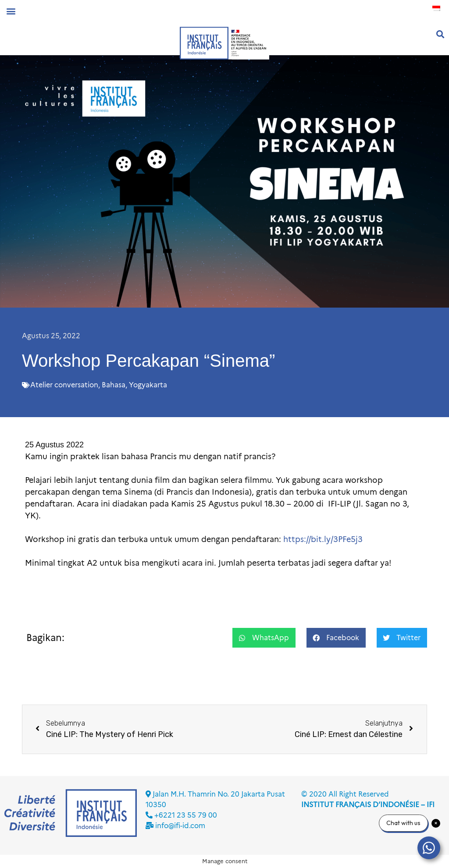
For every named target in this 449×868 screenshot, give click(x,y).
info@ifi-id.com (180, 826)
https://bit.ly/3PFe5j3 (323, 539)
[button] (11, 11)
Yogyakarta (148, 385)
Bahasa (114, 385)
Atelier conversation (64, 385)
